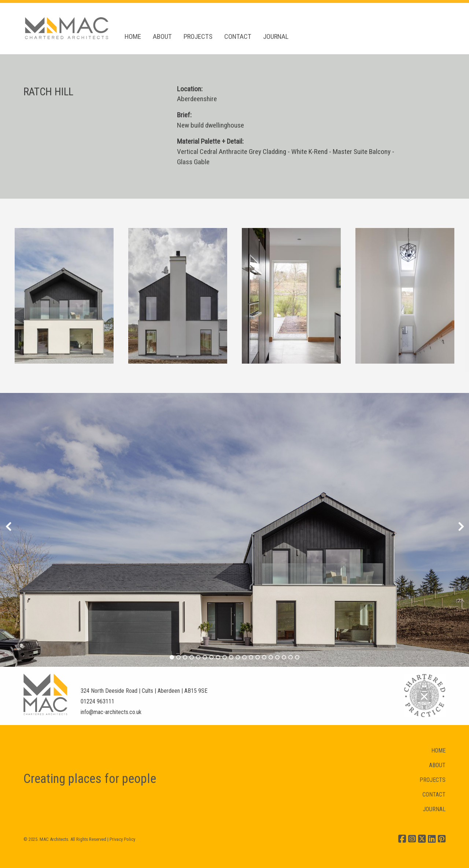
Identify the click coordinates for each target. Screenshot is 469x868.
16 (271, 657)
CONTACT (238, 36)
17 (278, 657)
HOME (133, 36)
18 (284, 657)
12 (245, 657)
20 (297, 657)
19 (291, 657)
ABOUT (162, 36)
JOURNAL (276, 36)
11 (238, 657)
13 (251, 657)
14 (258, 657)
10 (231, 657)
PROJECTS (198, 36)
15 (264, 657)
